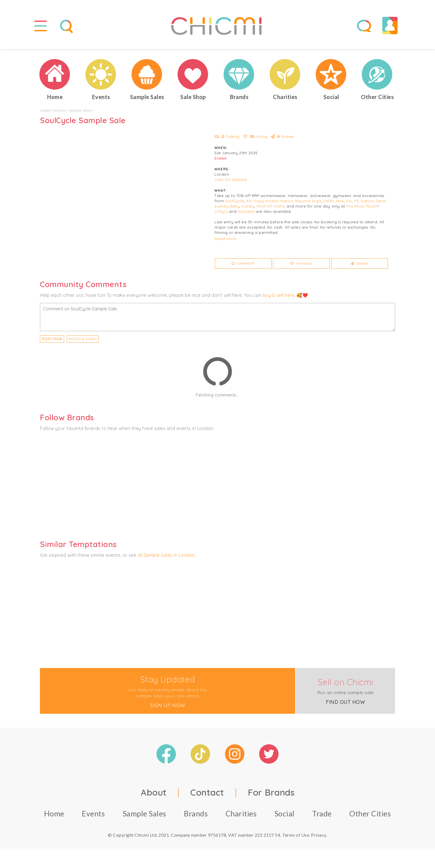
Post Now (52, 339)
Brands (196, 813)
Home (54, 813)
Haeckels (246, 211)
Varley (248, 206)
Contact (207, 792)
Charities (241, 813)
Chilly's (221, 211)
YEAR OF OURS (270, 206)
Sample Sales (80, 110)
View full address (231, 179)
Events (93, 813)
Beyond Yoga (308, 201)
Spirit (380, 201)
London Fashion (53, 110)
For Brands (271, 792)
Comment (243, 263)
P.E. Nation (364, 201)
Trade (322, 813)
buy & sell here (279, 295)
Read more (225, 239)
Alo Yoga (255, 201)
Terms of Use (296, 835)
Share (360, 263)
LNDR (329, 201)
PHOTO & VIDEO (83, 339)
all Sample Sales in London (166, 555)
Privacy (319, 835)
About (154, 792)
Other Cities (370, 813)
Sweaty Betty (227, 206)
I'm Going (301, 263)
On (349, 201)
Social (284, 813)
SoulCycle (235, 201)
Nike (340, 201)
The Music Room (362, 206)
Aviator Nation (279, 201)
